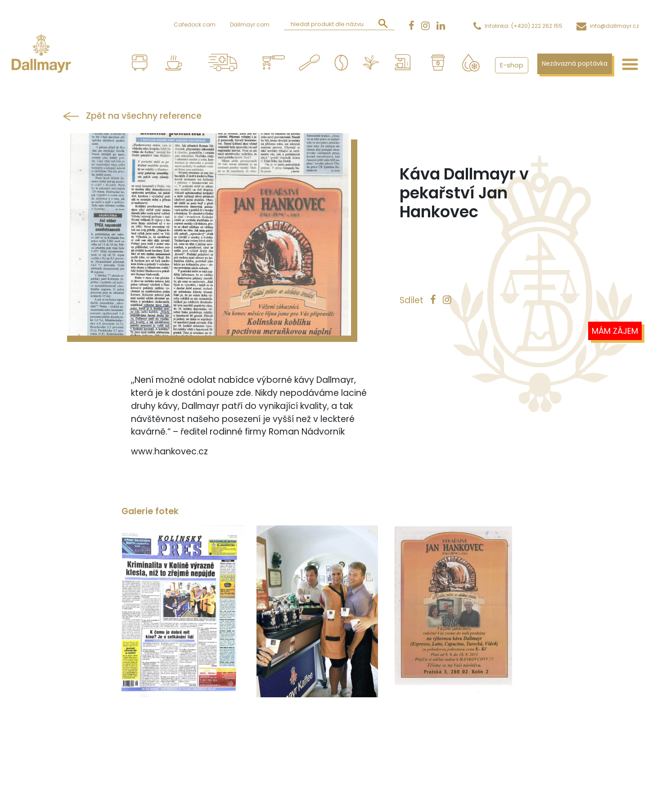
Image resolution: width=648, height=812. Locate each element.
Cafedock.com (195, 25)
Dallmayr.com (250, 25)
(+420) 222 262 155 (537, 26)
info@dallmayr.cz (614, 26)
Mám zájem (615, 331)
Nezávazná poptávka (575, 63)
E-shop (512, 65)
